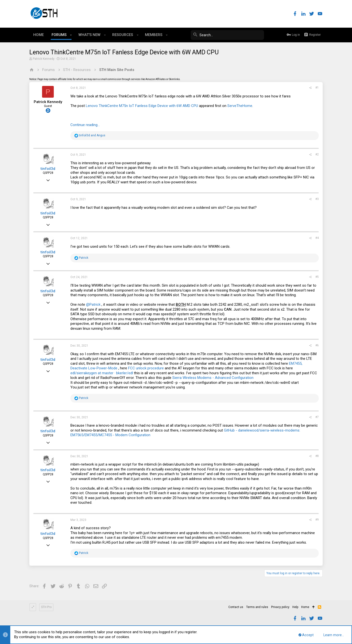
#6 (317, 345)
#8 (317, 456)
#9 (317, 520)
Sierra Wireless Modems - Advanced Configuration (213, 378)
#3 (317, 199)
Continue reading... (85, 125)
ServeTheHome (240, 106)
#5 (317, 277)
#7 (317, 417)
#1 (317, 88)
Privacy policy (280, 607)
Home (305, 607)
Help (295, 607)
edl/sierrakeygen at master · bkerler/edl (102, 373)
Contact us (236, 607)
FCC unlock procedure (146, 368)
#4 (317, 238)
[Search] (227, 35)
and (92, 135)
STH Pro (46, 607)
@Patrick (93, 304)
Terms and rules (257, 607)
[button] (71, 35)
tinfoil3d (48, 169)
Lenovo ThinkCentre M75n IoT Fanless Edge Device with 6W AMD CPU (142, 106)
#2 (317, 154)
